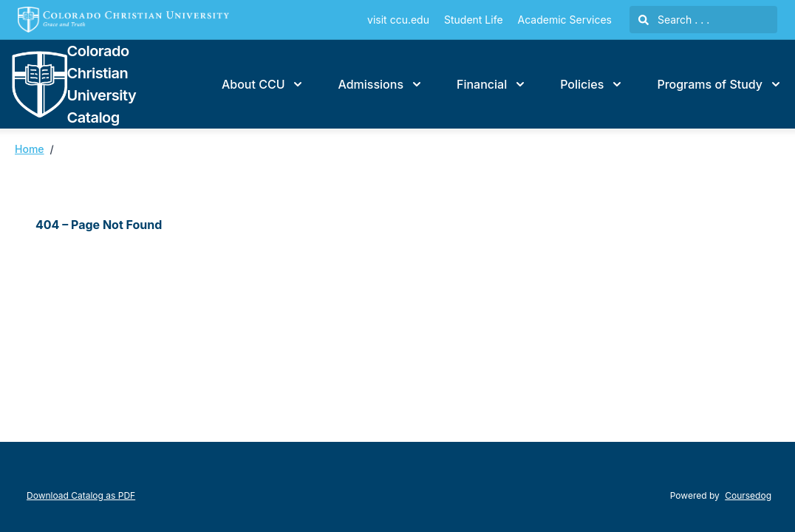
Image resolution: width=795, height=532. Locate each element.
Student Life (474, 20)
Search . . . (674, 20)
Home (30, 149)
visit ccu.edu (398, 20)
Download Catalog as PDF (81, 495)
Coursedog (748, 495)
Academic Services (565, 20)
